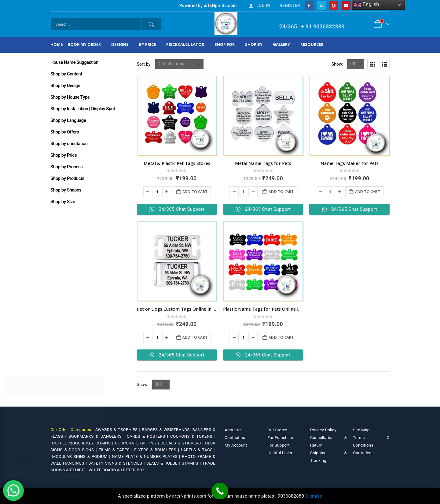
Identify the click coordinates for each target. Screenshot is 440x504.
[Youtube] (346, 6)
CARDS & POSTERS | (148, 436)
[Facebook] (309, 6)
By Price (147, 44)
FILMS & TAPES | (117, 450)
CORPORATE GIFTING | (138, 443)
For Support (279, 445)
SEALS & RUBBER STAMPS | (174, 463)
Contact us (235, 437)
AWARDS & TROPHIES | (118, 429)
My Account (236, 445)
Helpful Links (280, 453)
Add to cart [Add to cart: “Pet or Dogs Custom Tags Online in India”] (195, 337)
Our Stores (277, 430)
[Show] (356, 64)
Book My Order (84, 44)
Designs (120, 44)
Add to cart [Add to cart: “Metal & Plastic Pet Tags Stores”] (195, 192)
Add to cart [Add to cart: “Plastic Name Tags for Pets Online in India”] (281, 337)
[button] (373, 64)
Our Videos (363, 453)
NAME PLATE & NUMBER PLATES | (147, 456)
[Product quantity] (157, 192)
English (367, 5)
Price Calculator (185, 44)
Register (290, 5)
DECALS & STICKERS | (183, 443)
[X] (321, 6)
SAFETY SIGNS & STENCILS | (117, 463)
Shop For (225, 44)
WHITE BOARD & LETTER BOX (117, 470)
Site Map (361, 430)
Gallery (281, 44)
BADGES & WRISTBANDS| (167, 429)
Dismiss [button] (314, 496)
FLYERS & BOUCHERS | (158, 450)
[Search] (151, 24)
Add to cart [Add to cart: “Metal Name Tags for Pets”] (281, 192)
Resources (312, 44)
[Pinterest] (334, 6)
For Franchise (280, 437)
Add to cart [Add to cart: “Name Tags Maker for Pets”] (368, 192)
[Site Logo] (226, 24)
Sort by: (144, 64)
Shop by (254, 44)
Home (57, 44)
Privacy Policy (323, 430)
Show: (337, 64)
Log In (259, 5)
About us (233, 430)
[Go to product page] (177, 115)
